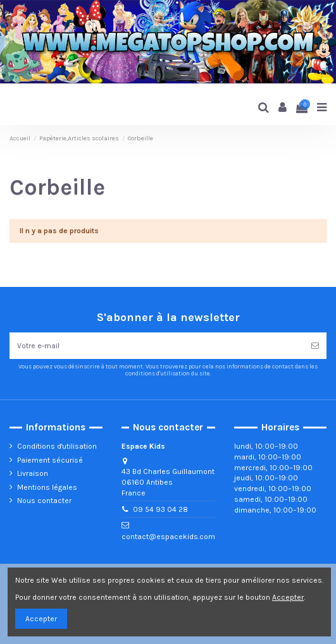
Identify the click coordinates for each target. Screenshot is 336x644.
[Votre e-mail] (157, 346)
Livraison (33, 473)
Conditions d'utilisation (57, 446)
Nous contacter (44, 501)
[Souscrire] (315, 346)
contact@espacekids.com (168, 537)
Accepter (41, 619)
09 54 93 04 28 (160, 509)
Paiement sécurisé (50, 460)
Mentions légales (47, 487)
